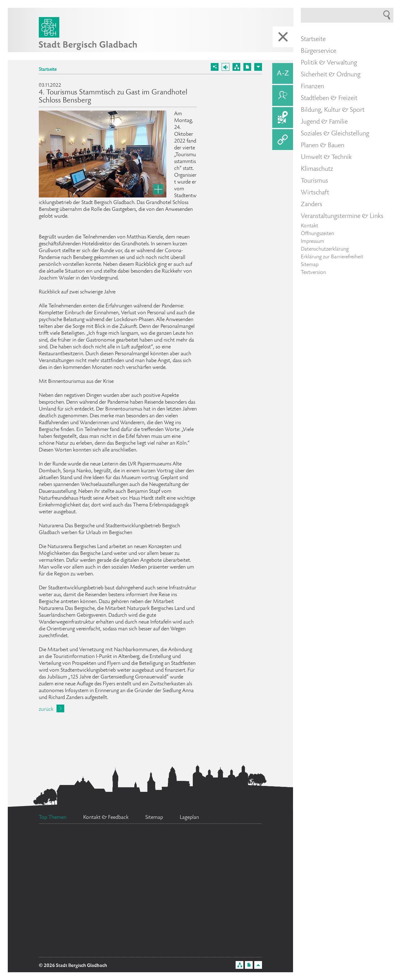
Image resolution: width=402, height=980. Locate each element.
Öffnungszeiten (317, 234)
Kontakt (309, 226)
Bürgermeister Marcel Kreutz (101, 935)
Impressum (312, 242)
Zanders (312, 205)
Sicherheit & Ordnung (331, 75)
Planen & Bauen (323, 146)
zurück (46, 710)
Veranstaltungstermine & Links (342, 216)
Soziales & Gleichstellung (335, 134)
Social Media (172, 844)
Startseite (48, 70)
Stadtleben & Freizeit (329, 98)
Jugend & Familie (324, 122)
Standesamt (187, 869)
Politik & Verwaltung (329, 63)
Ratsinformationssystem (95, 852)
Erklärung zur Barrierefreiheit (332, 257)
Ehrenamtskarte (142, 912)
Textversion (313, 273)
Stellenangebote (88, 886)
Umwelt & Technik (326, 157)
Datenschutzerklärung (325, 249)
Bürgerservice (318, 51)
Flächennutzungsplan (93, 870)
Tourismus (314, 181)
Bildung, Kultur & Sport (333, 110)
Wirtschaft (315, 193)
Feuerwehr (79, 919)
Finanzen (312, 87)
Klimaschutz (317, 169)
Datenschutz (186, 896)
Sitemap (310, 265)
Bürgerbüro (203, 946)
